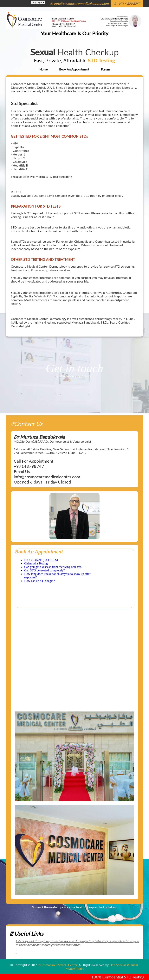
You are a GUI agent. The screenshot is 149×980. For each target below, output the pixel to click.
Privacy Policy (74, 968)
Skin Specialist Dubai (124, 965)
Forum (105, 69)
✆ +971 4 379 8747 (127, 4)
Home (43, 69)
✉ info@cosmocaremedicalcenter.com (79, 3)
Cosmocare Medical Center (59, 965)
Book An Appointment (74, 69)
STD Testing (101, 60)
